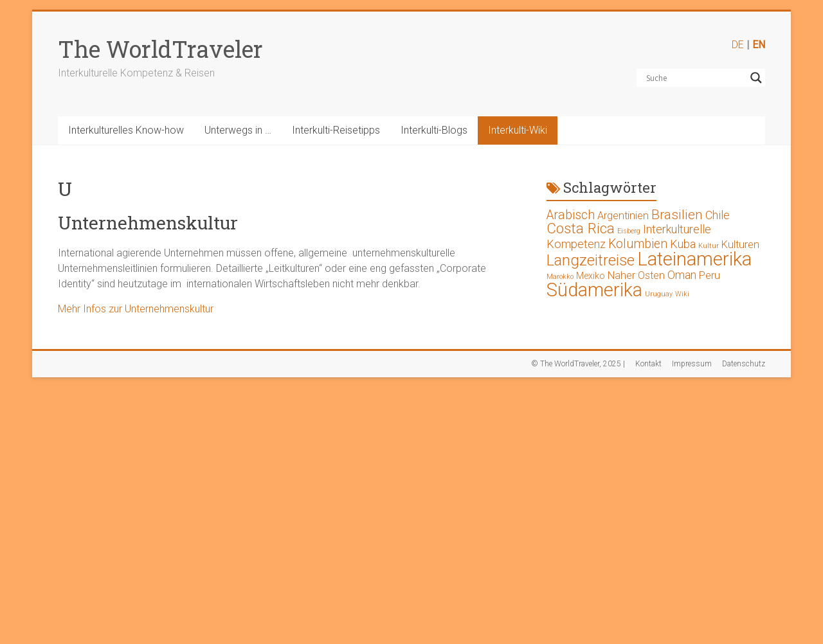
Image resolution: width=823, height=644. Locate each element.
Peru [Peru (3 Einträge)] (710, 275)
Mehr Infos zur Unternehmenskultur (136, 309)
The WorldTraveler (160, 49)
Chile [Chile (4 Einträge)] (718, 215)
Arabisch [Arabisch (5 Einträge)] (571, 215)
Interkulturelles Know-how (126, 130)
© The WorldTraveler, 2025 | (578, 364)
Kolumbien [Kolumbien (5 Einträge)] (638, 244)
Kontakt (648, 364)
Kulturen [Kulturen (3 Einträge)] (740, 245)
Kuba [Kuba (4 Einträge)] (683, 244)
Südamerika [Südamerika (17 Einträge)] (594, 290)
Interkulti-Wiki (518, 130)
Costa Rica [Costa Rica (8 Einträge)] (581, 228)
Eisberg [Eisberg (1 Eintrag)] (629, 231)
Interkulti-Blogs (434, 130)
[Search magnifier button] (756, 78)
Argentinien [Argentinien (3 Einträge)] (623, 216)
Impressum (692, 364)
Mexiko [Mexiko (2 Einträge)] (591, 276)
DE (738, 45)
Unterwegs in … (238, 130)
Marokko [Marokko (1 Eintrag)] (560, 277)
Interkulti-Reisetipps (336, 130)
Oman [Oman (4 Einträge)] (682, 275)
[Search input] (695, 78)
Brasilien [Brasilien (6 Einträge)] (677, 215)
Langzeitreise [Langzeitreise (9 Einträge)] (591, 260)
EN (759, 45)
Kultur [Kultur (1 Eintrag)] (709, 246)
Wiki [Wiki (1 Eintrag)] (682, 294)
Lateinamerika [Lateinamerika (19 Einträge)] (694, 259)
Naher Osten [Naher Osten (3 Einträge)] (636, 275)
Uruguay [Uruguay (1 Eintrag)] (659, 294)
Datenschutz (744, 364)
